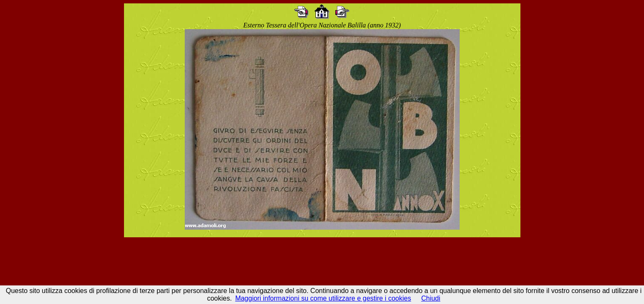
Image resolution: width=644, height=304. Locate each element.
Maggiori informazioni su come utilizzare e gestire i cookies (323, 298)
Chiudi (431, 298)
